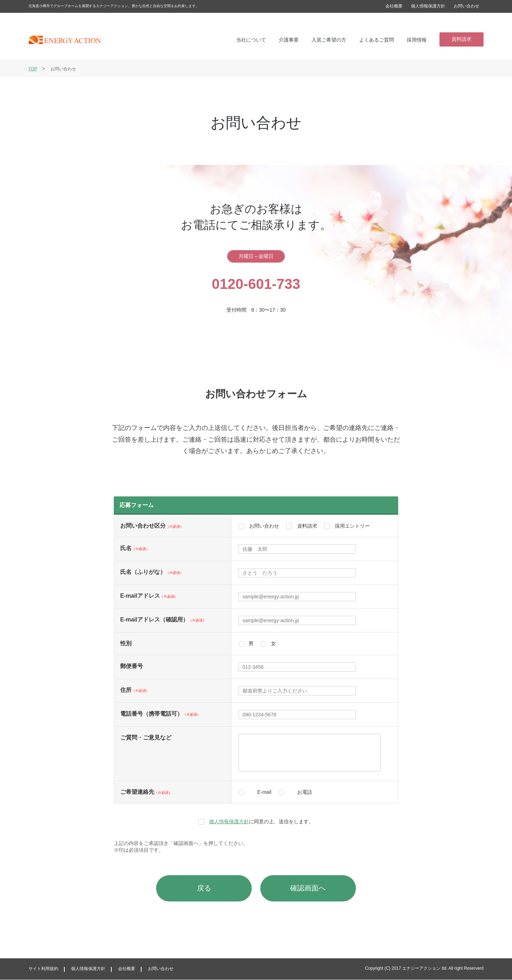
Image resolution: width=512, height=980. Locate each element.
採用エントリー (352, 526)
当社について (251, 40)
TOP (33, 69)
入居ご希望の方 (329, 40)
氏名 (135, 548)
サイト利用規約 (43, 969)
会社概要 (394, 6)
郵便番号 (132, 666)
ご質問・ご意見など (146, 737)
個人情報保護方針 (428, 6)
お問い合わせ (466, 6)
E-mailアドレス (149, 596)
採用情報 (417, 40)
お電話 (305, 792)
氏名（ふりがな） (152, 572)
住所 (135, 690)
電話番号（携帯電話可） (160, 714)
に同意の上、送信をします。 (261, 822)
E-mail (264, 792)
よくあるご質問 (377, 40)
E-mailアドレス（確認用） (163, 620)
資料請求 (462, 39)
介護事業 (289, 40)
